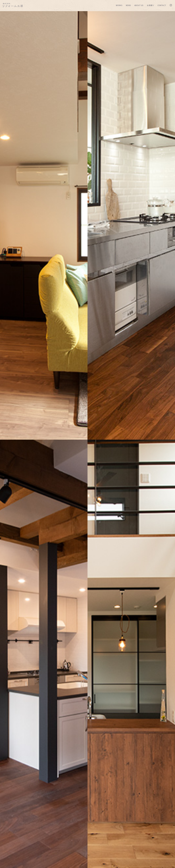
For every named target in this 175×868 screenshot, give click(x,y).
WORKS (119, 5)
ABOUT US (139, 5)
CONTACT (162, 5)
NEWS (128, 5)
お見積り (150, 5)
